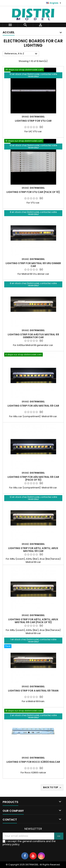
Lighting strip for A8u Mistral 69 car (33, 406)
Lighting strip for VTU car (33, 121)
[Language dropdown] (54, 3)
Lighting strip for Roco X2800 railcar (33, 762)
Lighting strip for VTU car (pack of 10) (33, 192)
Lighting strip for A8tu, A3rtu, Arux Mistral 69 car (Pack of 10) (33, 621)
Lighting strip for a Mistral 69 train (33, 691)
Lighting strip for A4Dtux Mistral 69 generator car (33, 336)
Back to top (52, 787)
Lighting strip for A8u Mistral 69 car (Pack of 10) (33, 478)
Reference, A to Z (21, 54)
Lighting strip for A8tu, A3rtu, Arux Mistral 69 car (33, 550)
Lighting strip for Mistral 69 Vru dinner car (33, 265)
